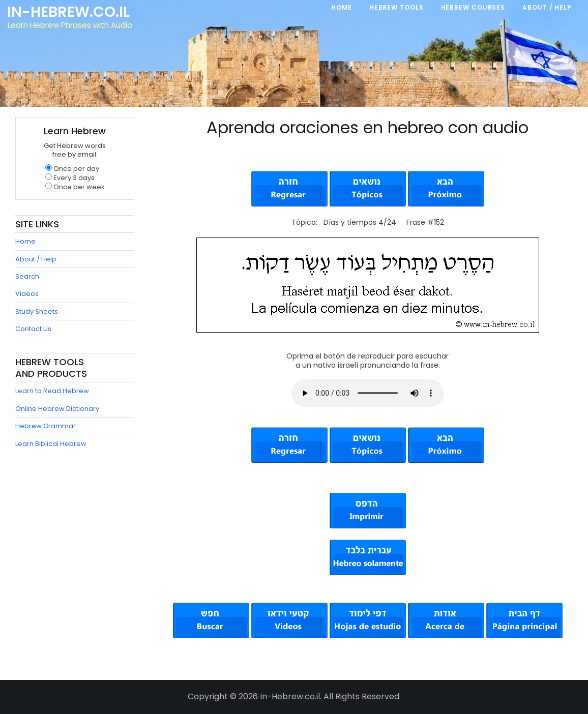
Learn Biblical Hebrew (51, 444)
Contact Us (33, 329)
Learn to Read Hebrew (52, 391)
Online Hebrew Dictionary (57, 409)
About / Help (36, 259)
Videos (27, 294)
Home (25, 241)
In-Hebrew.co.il (69, 12)
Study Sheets (37, 311)
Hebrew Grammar (46, 426)
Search (27, 276)
